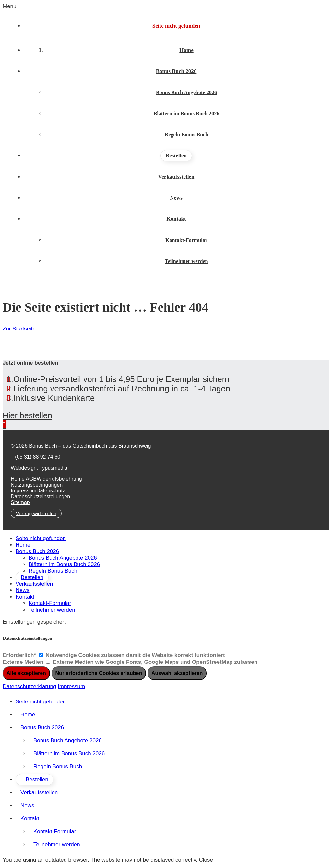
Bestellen (32, 577)
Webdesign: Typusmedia (39, 468)
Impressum (24, 491)
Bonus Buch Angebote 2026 (63, 558)
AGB (31, 479)
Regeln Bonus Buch (53, 571)
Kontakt (25, 597)
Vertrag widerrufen (36, 513)
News (23, 590)
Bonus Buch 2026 (37, 551)
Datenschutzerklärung (29, 686)
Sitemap (20, 502)
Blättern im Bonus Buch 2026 (64, 564)
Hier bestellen (27, 415)
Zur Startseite (19, 329)
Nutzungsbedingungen (37, 485)
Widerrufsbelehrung (59, 479)
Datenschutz (51, 491)
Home (18, 479)
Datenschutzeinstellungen (40, 496)
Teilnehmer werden (52, 610)
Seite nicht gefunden (41, 538)
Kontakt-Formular (50, 603)
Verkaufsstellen (34, 584)
